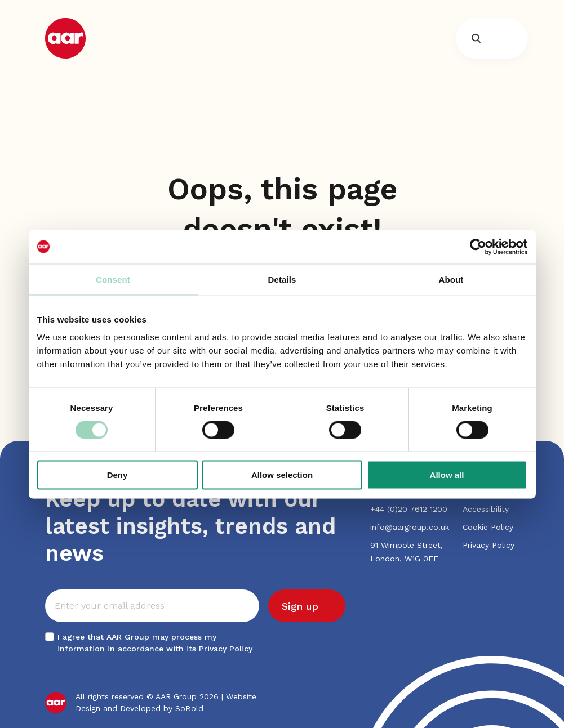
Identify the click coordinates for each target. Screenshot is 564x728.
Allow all (447, 475)
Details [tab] (282, 279)
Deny (117, 475)
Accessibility (486, 509)
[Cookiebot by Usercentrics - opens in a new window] (478, 247)
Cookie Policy (488, 527)
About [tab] (451, 279)
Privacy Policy (226, 649)
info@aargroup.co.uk (410, 527)
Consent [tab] (113, 279)
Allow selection (282, 475)
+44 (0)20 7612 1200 (409, 509)
